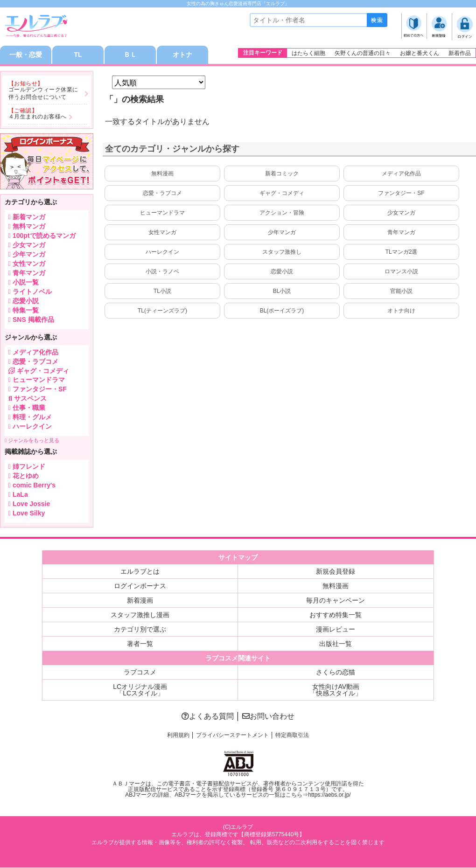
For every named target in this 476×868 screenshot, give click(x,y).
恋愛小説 (282, 272)
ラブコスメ (140, 673)
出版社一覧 (336, 644)
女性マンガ (162, 233)
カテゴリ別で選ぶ (140, 630)
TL (78, 55)
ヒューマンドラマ (162, 213)
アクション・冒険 (282, 213)
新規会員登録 (336, 572)
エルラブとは (140, 572)
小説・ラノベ (162, 272)
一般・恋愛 (26, 55)
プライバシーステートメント (232, 736)
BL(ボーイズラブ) (282, 311)
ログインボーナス (140, 586)
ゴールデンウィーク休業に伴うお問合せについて (43, 94)
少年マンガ (282, 233)
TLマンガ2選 (402, 252)
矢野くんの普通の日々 (363, 53)
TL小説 (162, 292)
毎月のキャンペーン (336, 601)
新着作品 (460, 53)
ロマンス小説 (401, 272)
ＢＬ (130, 55)
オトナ (182, 55)
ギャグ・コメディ (282, 194)
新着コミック (282, 174)
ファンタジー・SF (401, 194)
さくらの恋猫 (336, 673)
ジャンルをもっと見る (32, 441)
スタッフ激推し (282, 252)
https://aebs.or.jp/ (329, 795)
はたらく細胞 (308, 53)
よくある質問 (208, 717)
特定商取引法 (292, 736)
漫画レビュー (336, 630)
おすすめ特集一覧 (336, 615)
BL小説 (282, 292)
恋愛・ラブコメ (162, 194)
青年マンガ (401, 233)
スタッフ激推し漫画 (140, 615)
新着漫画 (140, 601)
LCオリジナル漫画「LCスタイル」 (140, 690)
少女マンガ (401, 213)
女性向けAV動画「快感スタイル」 (336, 690)
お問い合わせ (268, 717)
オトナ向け (401, 311)
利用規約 (178, 736)
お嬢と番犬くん (420, 53)
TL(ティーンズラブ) (162, 311)
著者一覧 (140, 644)
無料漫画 (162, 174)
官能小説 (401, 292)
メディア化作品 (401, 174)
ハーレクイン (162, 252)
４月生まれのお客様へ (38, 117)
